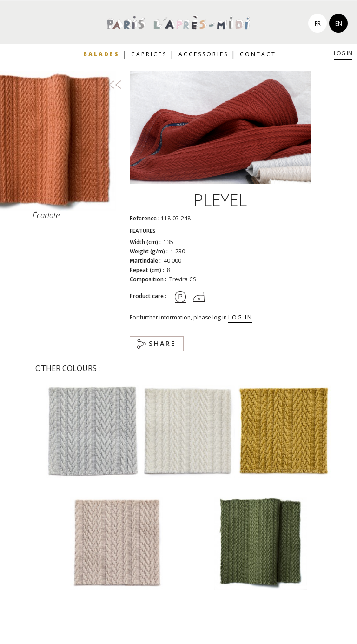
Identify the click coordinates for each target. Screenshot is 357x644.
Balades (101, 54)
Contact (258, 54)
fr (318, 23)
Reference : (145, 218)
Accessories (203, 54)
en (339, 23)
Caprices (149, 54)
